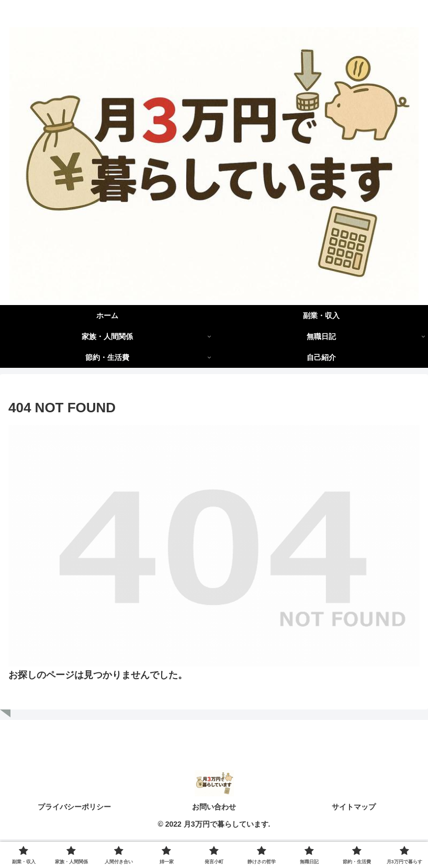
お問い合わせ (214, 808)
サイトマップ (354, 808)
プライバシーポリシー (74, 808)
